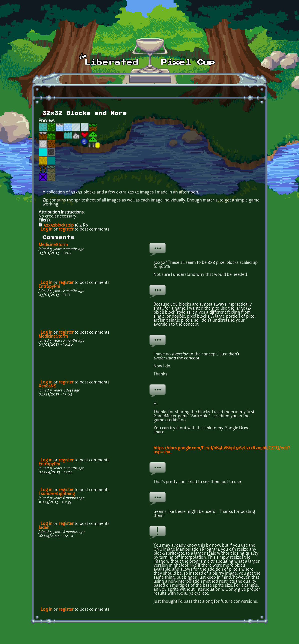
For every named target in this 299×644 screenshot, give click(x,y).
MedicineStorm (53, 245)
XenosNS (47, 386)
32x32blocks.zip (59, 226)
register (66, 230)
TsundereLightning (57, 494)
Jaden (44, 528)
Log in (46, 230)
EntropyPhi (49, 287)
